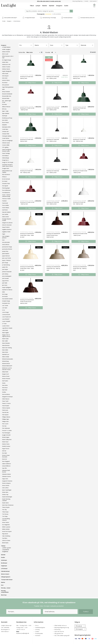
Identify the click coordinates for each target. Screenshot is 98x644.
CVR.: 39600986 (5, 628)
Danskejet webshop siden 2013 (88, 18)
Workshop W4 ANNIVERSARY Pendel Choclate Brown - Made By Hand (27, 302)
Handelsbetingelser (39, 628)
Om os (36, 626)
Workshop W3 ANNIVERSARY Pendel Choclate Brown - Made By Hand (53, 235)
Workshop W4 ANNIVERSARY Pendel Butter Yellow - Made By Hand (27, 269)
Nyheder (52, 6)
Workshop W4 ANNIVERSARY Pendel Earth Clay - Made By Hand (53, 269)
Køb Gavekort (93, 1)
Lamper (38, 6)
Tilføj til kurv (31, 83)
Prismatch (37, 636)
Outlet (66, 6)
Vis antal (48, 53)
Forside (4, 21)
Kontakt (86, 1)
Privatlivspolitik (38, 634)
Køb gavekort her (58, 634)
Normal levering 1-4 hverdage (49, 18)
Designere (59, 6)
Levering (37, 630)
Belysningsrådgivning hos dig (61, 628)
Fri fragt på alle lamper (30, 18)
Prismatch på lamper (68, 18)
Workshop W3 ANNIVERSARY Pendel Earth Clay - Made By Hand (80, 269)
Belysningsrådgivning (77, 1)
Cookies (36, 632)
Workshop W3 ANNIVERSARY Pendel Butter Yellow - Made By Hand (27, 235)
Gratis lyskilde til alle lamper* (10, 18)
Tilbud (32, 6)
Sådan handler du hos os (60, 626)
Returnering (57, 630)
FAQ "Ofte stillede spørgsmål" (61, 636)
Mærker (45, 6)
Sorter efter (22, 53)
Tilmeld (86, 612)
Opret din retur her (59, 632)
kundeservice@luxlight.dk (23, 633)
